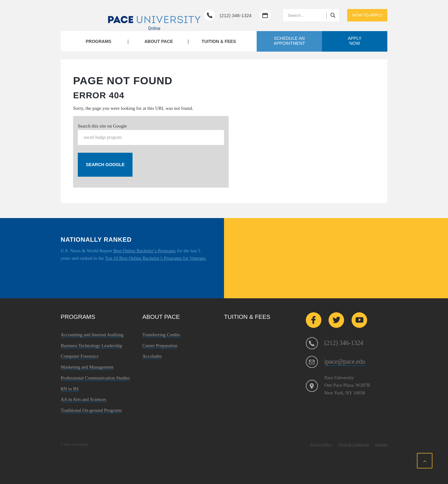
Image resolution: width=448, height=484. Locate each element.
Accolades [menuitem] (152, 356)
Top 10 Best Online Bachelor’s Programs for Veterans (155, 258)
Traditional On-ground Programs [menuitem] (91, 410)
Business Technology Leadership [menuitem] (91, 346)
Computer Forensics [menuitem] (79, 356)
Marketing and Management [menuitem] (87, 367)
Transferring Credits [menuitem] (161, 335)
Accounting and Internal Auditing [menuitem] (92, 335)
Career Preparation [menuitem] (160, 346)
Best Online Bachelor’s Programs (145, 251)
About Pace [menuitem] (159, 41)
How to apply (367, 15)
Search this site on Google (102, 126)
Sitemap (381, 444)
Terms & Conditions (354, 444)
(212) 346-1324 (236, 15)
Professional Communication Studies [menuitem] (95, 378)
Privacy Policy (321, 444)
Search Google (105, 165)
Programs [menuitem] (98, 41)
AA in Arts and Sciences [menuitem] (84, 399)
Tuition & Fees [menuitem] (219, 41)
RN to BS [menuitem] (70, 389)
